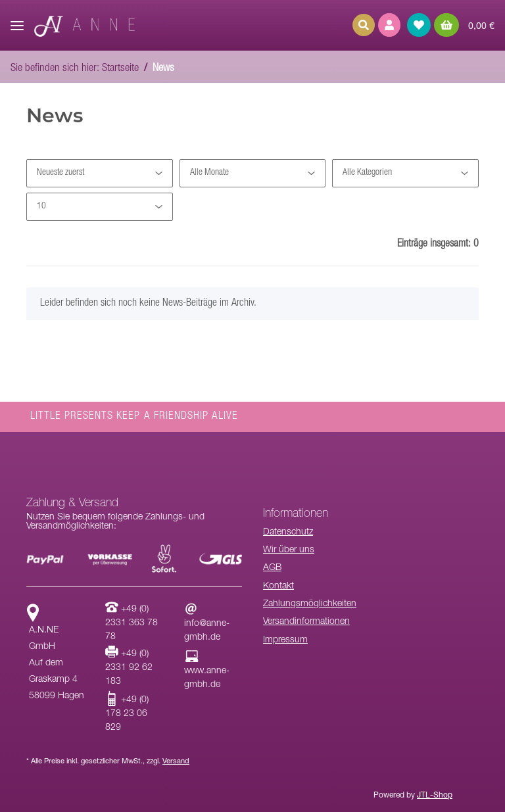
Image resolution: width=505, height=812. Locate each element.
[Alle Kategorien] (405, 173)
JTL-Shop (435, 796)
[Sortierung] (100, 173)
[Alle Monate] (253, 173)
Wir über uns (289, 550)
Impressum (285, 640)
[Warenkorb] (464, 25)
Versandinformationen (306, 622)
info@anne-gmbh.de (207, 624)
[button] (389, 25)
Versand (176, 762)
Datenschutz (288, 533)
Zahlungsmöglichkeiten (310, 604)
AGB (272, 568)
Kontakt (278, 586)
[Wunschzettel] (419, 25)
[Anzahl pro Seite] (100, 207)
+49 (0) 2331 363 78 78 (132, 623)
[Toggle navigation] (17, 20)
